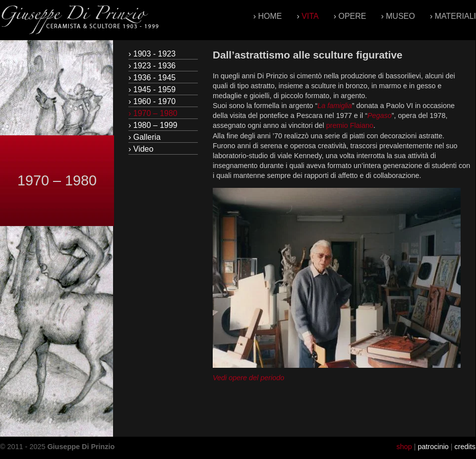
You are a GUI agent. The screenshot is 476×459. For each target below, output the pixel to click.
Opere (352, 16)
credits (465, 447)
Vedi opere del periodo (248, 378)
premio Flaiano (350, 125)
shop (404, 447)
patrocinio (433, 447)
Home (270, 16)
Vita (310, 16)
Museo (400, 16)
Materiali (455, 16)
